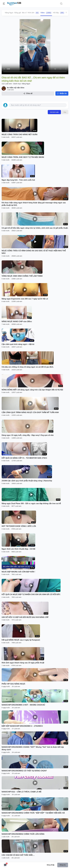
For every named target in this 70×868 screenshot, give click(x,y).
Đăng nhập (51, 865)
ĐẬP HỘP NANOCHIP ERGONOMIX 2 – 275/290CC (22, 726)
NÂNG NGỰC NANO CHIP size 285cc (17, 321)
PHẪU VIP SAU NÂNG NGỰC (13, 684)
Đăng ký (63, 865)
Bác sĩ (24, 13)
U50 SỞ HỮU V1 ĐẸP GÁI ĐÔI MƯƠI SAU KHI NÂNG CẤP (25, 617)
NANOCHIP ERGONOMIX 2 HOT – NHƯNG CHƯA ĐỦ (23, 705)
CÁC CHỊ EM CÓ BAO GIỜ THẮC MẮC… (18, 855)
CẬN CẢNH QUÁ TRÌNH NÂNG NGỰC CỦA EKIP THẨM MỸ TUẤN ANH (30, 412)
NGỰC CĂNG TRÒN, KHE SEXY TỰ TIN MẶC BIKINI (23, 157)
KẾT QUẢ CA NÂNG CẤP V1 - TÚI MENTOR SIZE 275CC (24, 458)
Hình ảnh (33, 13)
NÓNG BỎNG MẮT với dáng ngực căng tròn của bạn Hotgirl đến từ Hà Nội (32, 390)
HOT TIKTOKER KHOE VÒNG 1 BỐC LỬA (19, 526)
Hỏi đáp (59, 13)
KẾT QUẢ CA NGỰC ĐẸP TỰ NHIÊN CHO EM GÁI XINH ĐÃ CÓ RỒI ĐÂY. (31, 594)
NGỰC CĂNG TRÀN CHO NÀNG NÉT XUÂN (19, 134)
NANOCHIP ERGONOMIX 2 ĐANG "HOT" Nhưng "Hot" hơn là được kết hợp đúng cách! (33, 748)
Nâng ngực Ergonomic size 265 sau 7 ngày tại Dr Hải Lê (25, 299)
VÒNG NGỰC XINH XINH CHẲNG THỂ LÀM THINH (22, 276)
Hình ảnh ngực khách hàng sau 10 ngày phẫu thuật (23, 663)
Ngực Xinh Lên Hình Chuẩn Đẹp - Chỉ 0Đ (18, 549)
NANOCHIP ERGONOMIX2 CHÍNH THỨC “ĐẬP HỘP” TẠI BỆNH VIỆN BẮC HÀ (33, 813)
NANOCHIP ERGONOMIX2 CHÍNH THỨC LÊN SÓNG (23, 834)
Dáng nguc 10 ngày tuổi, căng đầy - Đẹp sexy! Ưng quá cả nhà (28, 435)
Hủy (65, 112)
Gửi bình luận (54, 112)
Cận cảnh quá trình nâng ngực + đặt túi (18, 344)
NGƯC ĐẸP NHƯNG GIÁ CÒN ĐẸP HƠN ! (18, 572)
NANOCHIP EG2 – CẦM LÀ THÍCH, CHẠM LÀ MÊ (22, 792)
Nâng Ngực (9, 13)
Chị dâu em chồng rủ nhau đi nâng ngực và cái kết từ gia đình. (28, 367)
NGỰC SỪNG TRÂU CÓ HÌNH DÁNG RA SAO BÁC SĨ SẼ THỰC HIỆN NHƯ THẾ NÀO (34, 252)
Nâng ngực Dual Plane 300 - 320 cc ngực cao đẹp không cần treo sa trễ (31, 503)
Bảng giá (18, 13)
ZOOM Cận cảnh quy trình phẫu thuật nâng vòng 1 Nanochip (27, 481)
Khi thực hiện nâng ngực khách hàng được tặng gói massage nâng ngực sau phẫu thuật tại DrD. (34, 204)
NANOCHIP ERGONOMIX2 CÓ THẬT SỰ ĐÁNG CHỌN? (24, 771)
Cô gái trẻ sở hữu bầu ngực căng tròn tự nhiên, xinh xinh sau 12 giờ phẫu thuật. (35, 228)
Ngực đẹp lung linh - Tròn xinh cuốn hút (18, 180)
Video (46, 13)
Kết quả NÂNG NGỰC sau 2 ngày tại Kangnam (21, 640)
